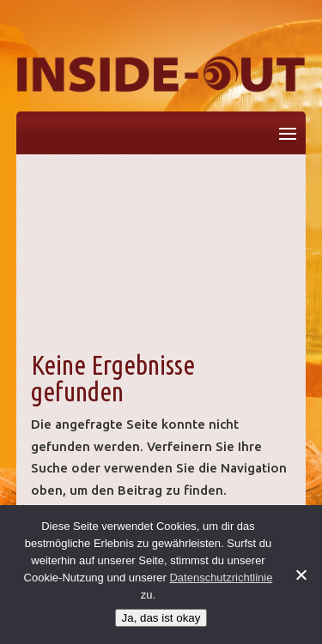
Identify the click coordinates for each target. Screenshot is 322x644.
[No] (301, 575)
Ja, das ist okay (161, 618)
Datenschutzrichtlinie (221, 578)
